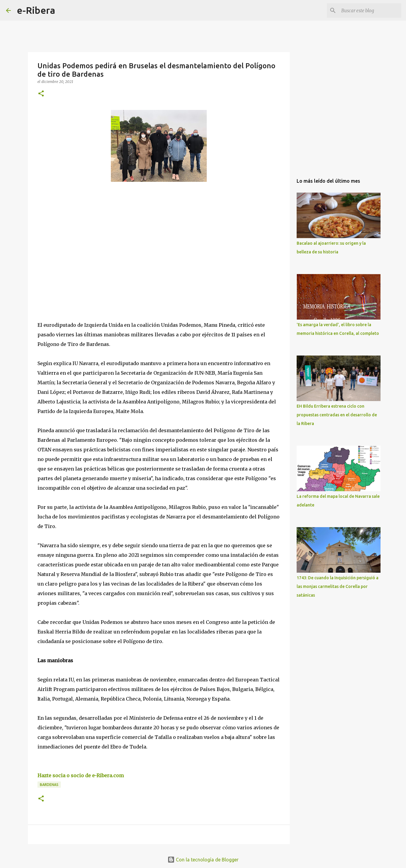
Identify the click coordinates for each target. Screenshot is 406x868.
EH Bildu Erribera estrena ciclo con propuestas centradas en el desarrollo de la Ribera (337, 415)
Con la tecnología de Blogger (203, 860)
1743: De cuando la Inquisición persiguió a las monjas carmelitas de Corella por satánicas (338, 586)
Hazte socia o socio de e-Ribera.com (81, 775)
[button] (41, 94)
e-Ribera (36, 10)
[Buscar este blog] (370, 10)
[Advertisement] (82, 241)
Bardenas (49, 785)
